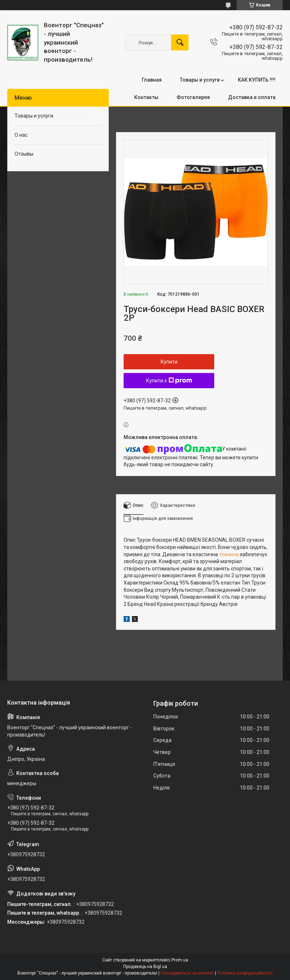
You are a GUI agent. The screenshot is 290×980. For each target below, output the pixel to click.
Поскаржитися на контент (187, 973)
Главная (152, 80)
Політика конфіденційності (245, 973)
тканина (229, 554)
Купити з (169, 381)
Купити (169, 362)
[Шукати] (180, 42)
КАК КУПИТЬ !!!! (257, 80)
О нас (21, 135)
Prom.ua (180, 960)
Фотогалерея (193, 97)
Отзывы (24, 154)
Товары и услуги (200, 80)
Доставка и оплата (252, 97)
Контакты (146, 97)
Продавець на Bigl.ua (145, 967)
